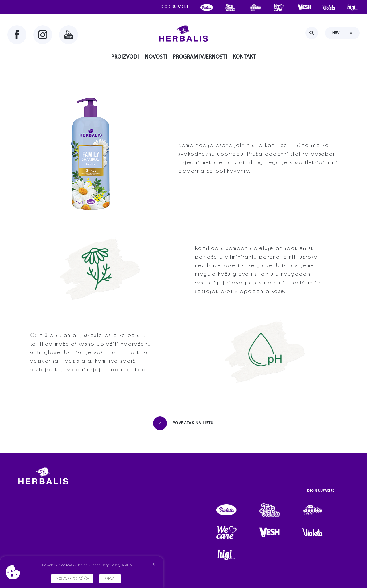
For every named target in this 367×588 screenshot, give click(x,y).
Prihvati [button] (110, 579)
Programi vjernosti (200, 57)
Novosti (156, 57)
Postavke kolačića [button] (72, 579)
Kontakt (244, 57)
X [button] (154, 564)
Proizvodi (125, 57)
